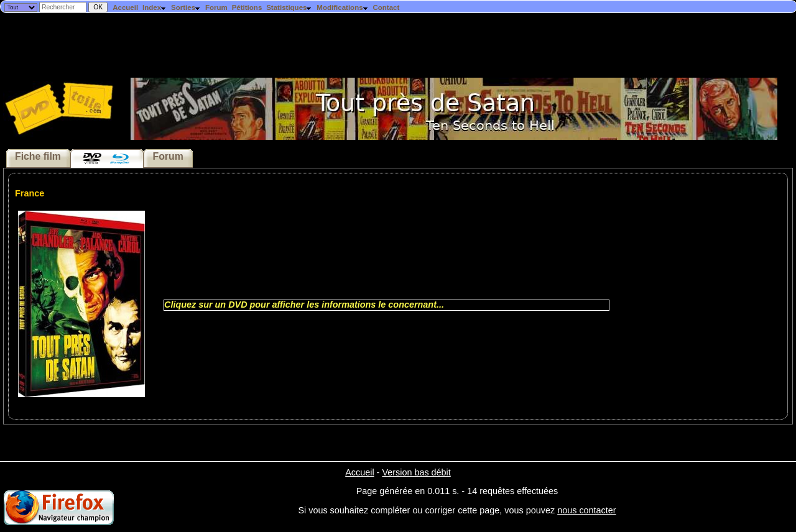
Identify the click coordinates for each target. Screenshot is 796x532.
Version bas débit (416, 472)
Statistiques (289, 7)
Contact (386, 7)
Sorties (186, 7)
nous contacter (586, 510)
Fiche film (38, 156)
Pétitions (247, 7)
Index (155, 7)
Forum (216, 7)
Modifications (342, 7)
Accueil (125, 7)
